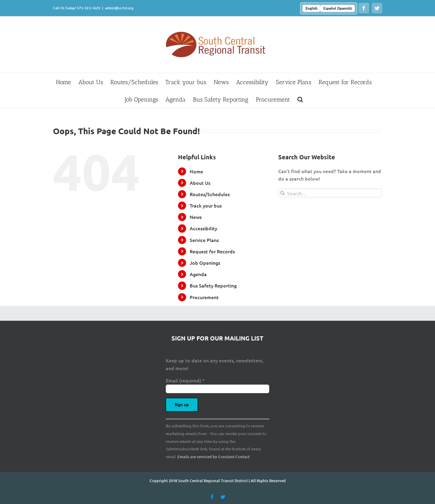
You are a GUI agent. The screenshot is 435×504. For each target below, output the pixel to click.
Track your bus (206, 205)
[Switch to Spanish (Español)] (338, 8)
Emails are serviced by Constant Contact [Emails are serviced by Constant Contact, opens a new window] (213, 457)
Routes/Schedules (210, 194)
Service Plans (204, 240)
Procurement (204, 297)
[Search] (283, 193)
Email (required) (185, 380)
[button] (300, 99)
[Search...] (330, 193)
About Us (200, 183)
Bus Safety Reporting (213, 285)
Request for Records (212, 251)
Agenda (198, 274)
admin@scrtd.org (119, 8)
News (196, 217)
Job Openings (205, 263)
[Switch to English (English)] (311, 8)
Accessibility (203, 228)
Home (196, 171)
